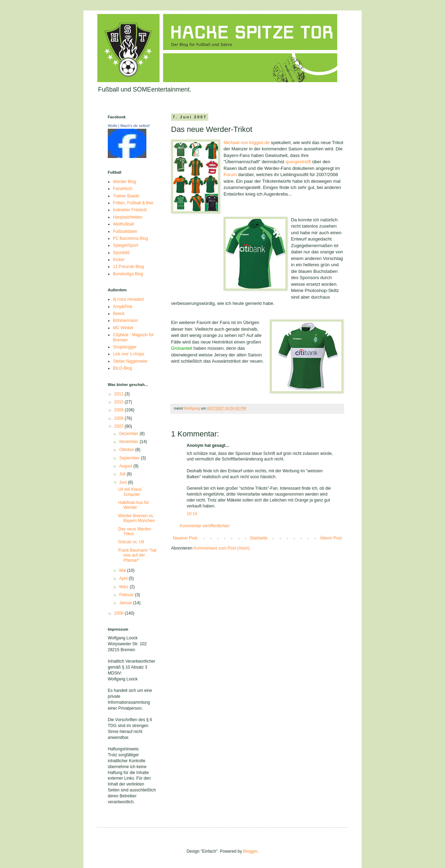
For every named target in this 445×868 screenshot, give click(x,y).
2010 (120, 402)
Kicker (119, 260)
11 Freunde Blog (128, 267)
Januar (126, 603)
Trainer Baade (126, 196)
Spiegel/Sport (126, 245)
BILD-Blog (123, 368)
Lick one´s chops (129, 354)
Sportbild (121, 253)
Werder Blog (124, 182)
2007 (120, 426)
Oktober (127, 450)
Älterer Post (331, 538)
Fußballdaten (125, 231)
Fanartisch (123, 189)
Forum (231, 175)
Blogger (250, 851)
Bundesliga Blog (128, 274)
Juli (123, 474)
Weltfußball (123, 224)
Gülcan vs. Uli (131, 542)
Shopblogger (125, 347)
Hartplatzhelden (128, 217)
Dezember (130, 434)
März (124, 587)
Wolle (112, 126)
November (130, 442)
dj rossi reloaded (128, 299)
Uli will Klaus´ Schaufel (131, 492)
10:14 (192, 514)
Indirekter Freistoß (130, 210)
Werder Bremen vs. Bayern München (137, 518)
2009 (120, 410)
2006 (120, 613)
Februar (127, 595)
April (124, 578)
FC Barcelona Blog (131, 238)
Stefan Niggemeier (130, 361)
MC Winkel (123, 328)
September (130, 458)
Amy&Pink (123, 307)
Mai (123, 570)
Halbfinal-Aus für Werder (134, 505)
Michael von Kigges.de (247, 143)
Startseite (259, 538)
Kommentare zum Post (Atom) (222, 548)
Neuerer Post (185, 538)
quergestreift (298, 162)
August (126, 466)
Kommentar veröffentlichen (205, 526)
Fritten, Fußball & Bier (133, 203)
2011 (120, 394)
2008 (120, 418)
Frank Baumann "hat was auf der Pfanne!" (137, 555)
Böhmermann (126, 321)
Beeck (119, 314)
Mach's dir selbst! (135, 126)
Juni (124, 482)
